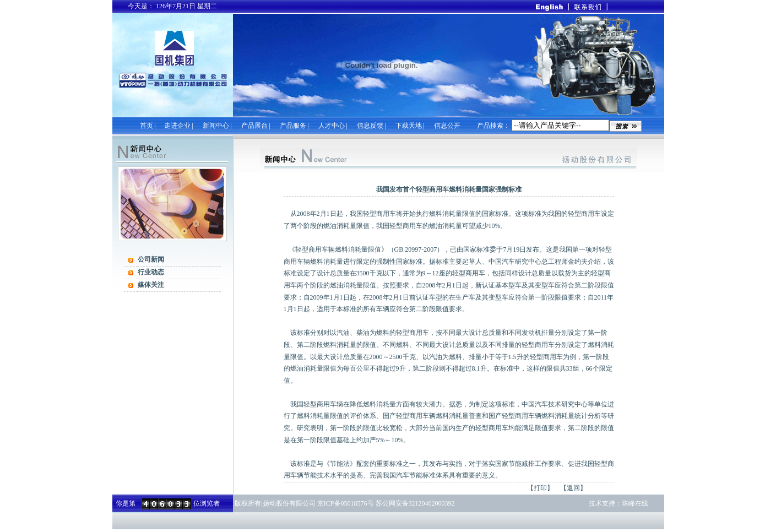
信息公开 (447, 126)
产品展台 (255, 126)
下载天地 (409, 126)
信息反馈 (370, 126)
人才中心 (332, 126)
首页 (146, 126)
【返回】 (573, 488)
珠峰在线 (635, 503)
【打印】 (540, 488)
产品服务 (293, 126)
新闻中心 (216, 126)
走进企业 (177, 126)
